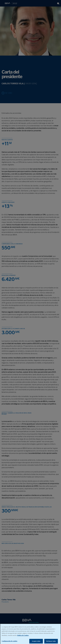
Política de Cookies (23, 637)
